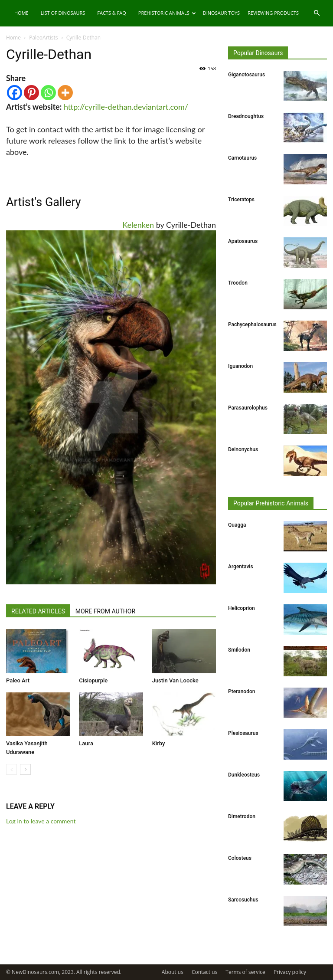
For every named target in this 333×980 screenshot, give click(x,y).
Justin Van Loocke (175, 680)
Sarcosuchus (243, 900)
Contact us (204, 972)
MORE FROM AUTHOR (105, 611)
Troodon (238, 283)
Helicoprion (242, 608)
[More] (65, 93)
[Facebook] (15, 93)
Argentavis (241, 567)
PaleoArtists (43, 38)
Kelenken (138, 225)
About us (173, 972)
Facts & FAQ (112, 13)
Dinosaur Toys (221, 13)
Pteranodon (242, 692)
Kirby (159, 743)
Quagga (237, 525)
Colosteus (240, 858)
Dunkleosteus (244, 775)
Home (21, 13)
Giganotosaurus (246, 75)
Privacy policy (290, 972)
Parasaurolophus (248, 408)
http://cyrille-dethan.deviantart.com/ (126, 107)
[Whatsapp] (48, 93)
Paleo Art (18, 680)
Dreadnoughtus (246, 116)
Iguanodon (240, 366)
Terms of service (245, 972)
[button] (317, 13)
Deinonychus (243, 449)
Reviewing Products (273, 13)
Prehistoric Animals (167, 13)
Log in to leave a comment (41, 821)
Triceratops (241, 200)
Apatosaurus (243, 241)
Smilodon (239, 650)
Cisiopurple (93, 680)
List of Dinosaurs (63, 13)
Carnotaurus (242, 158)
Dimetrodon (242, 816)
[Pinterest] (31, 93)
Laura (86, 743)
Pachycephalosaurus (252, 324)
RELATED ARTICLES (38, 611)
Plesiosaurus (243, 733)
